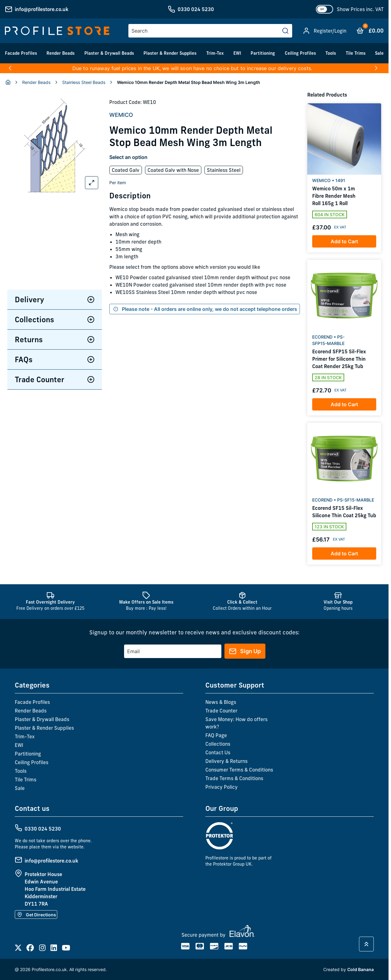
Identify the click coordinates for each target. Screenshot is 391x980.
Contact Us (218, 752)
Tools (331, 53)
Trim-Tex (215, 53)
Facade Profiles (21, 53)
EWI (237, 53)
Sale (379, 53)
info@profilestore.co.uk (42, 9)
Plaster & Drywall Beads (109, 53)
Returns (55, 339)
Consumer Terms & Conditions (239, 770)
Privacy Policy (222, 787)
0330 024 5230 (196, 9)
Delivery (55, 300)
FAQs (55, 359)
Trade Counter (55, 379)
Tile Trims (356, 53)
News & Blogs (221, 702)
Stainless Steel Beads (84, 82)
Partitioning (263, 53)
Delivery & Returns (226, 761)
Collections (55, 319)
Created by (349, 969)
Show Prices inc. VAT (360, 9)
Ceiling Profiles (300, 53)
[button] (10, 68)
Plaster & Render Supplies (170, 53)
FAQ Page (216, 735)
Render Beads (60, 53)
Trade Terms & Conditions (234, 778)
